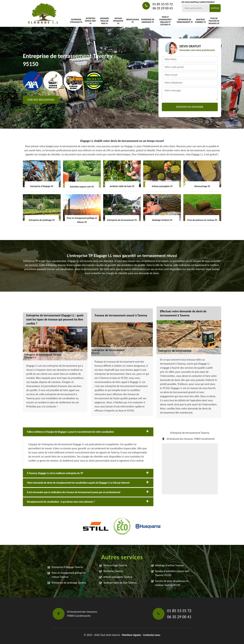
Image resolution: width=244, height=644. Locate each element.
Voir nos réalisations (41, 100)
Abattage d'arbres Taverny (169, 565)
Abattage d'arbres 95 (200, 21)
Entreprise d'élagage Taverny (67, 567)
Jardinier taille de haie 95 (104, 21)
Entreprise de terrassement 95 (185, 21)
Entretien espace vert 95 (91, 21)
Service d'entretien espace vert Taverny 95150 (172, 573)
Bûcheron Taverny (113, 571)
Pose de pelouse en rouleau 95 (214, 21)
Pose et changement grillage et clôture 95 (165, 21)
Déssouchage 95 (133, 21)
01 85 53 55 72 (163, 4)
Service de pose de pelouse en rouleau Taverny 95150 (172, 583)
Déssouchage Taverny (115, 565)
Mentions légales (131, 635)
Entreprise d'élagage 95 (76, 21)
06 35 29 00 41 (163, 8)
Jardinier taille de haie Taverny (120, 583)
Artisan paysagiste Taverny (118, 577)
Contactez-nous (152, 635)
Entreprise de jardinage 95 (148, 21)
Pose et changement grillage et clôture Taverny (69, 575)
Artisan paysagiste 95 (118, 21)
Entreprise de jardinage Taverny (69, 583)
